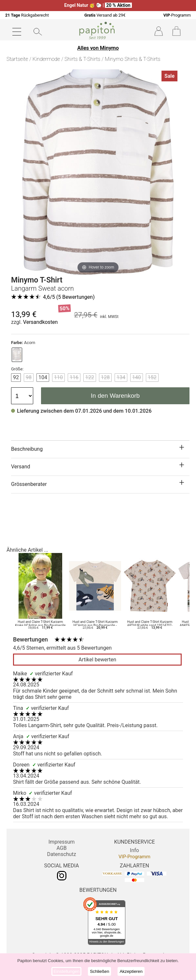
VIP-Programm (134, 857)
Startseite (17, 59)
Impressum (62, 842)
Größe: (17, 369)
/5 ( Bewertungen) (69, 297)
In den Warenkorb (115, 396)
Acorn (23, 343)
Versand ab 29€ (105, 15)
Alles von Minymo (98, 48)
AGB (61, 848)
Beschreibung (27, 449)
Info (134, 850)
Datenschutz (61, 854)
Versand (21, 467)
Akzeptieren (131, 971)
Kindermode (46, 59)
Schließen (99, 971)
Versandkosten (41, 322)
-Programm (177, 15)
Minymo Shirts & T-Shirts (133, 59)
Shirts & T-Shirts (82, 59)
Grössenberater (29, 484)
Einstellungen (66, 971)
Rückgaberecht (27, 15)
